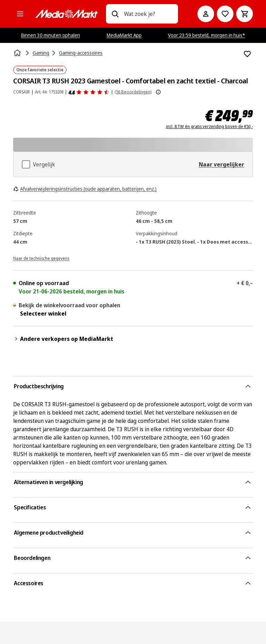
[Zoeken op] (115, 14)
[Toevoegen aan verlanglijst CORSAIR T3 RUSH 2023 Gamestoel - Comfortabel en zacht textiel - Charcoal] (247, 54)
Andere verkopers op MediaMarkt (63, 339)
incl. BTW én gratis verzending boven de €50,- (209, 127)
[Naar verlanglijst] (225, 14)
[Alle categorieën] (20, 14)
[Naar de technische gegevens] (41, 258)
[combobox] (148, 14)
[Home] (18, 53)
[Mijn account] (206, 14)
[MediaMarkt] (66, 14)
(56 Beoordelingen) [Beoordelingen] (133, 92)
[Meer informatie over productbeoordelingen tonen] (158, 92)
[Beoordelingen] (89, 92)
